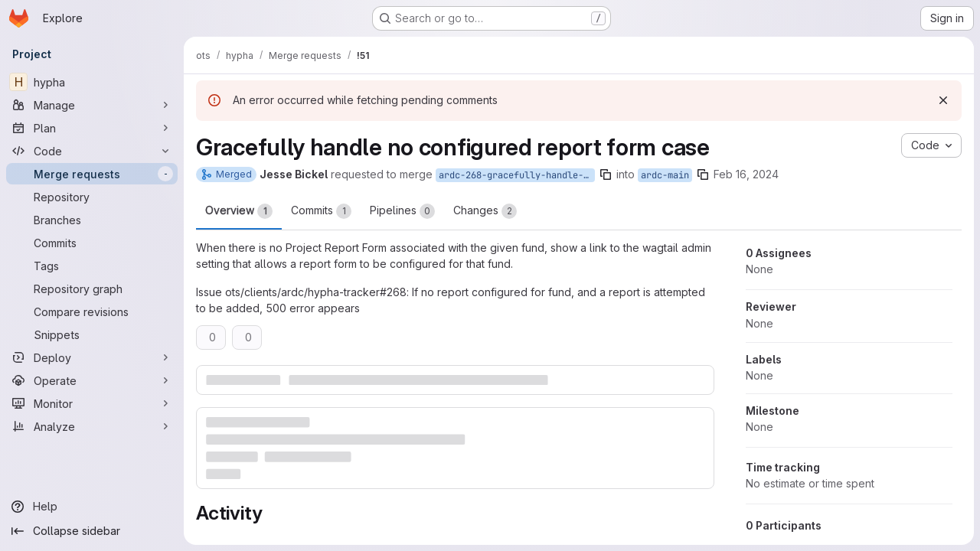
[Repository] (92, 197)
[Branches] (92, 220)
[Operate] (92, 380)
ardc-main (665, 175)
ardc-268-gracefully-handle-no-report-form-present (517, 175)
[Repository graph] (92, 289)
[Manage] (92, 105)
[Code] (92, 151)
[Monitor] (92, 403)
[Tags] (92, 266)
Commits (321, 211)
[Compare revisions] (92, 311)
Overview (239, 211)
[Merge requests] (92, 174)
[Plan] (92, 128)
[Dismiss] (943, 100)
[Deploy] (92, 357)
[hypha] (92, 82)
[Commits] (92, 243)
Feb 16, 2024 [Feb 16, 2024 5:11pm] (746, 174)
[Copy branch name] (606, 174)
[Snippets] (92, 334)
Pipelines (402, 211)
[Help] (92, 507)
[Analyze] (92, 426)
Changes (485, 211)
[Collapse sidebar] (92, 531)
